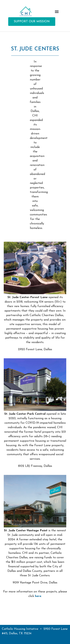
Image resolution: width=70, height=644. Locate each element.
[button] (57, 11)
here (38, 596)
